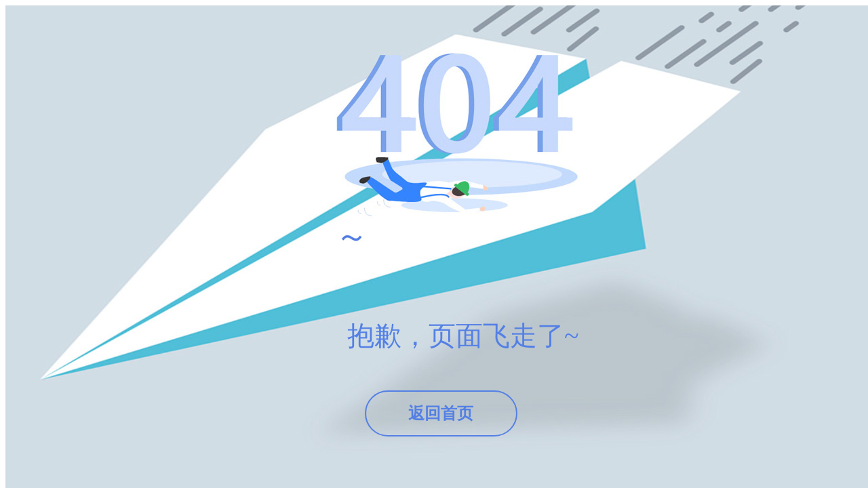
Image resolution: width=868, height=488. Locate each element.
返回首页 (441, 413)
